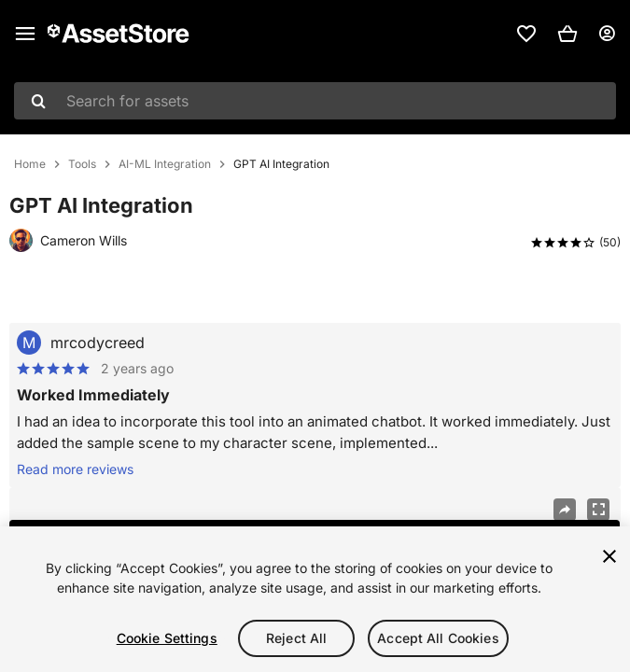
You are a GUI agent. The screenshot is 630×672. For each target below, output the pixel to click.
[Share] (565, 510)
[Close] (609, 556)
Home (30, 164)
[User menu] (607, 34)
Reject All (296, 638)
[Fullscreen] (598, 510)
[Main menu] (25, 34)
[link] (526, 34)
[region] (315, 599)
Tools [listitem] (82, 164)
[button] (567, 34)
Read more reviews (75, 469)
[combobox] (315, 101)
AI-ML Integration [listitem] (165, 164)
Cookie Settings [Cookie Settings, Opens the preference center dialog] (167, 638)
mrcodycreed (98, 343)
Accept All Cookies (438, 638)
